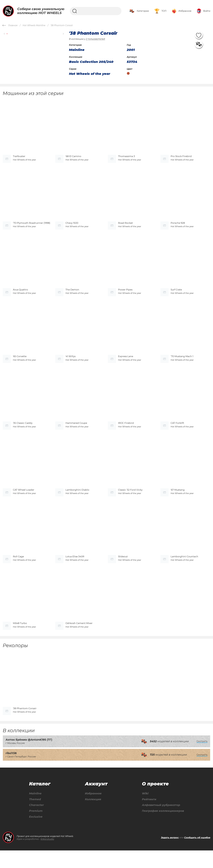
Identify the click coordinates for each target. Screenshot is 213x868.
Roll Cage (18, 570)
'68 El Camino (73, 158)
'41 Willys (71, 364)
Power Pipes (125, 295)
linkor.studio (47, 857)
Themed (35, 817)
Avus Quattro (20, 295)
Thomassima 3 (126, 158)
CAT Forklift (177, 433)
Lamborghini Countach (184, 570)
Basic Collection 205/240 (91, 62)
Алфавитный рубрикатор (161, 823)
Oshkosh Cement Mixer (79, 639)
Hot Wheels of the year (90, 74)
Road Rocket (125, 227)
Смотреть (202, 759)
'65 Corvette (20, 364)
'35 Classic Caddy (23, 433)
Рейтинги (149, 817)
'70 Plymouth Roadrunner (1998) (32, 227)
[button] (4, 34)
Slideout (123, 570)
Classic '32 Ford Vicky (130, 501)
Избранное (93, 811)
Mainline (35, 811)
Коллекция (93, 817)
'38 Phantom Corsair (25, 726)
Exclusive (36, 834)
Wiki (145, 811)
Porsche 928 (178, 227)
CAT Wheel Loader (24, 501)
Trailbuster (19, 158)
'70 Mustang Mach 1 (182, 364)
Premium (36, 828)
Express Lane (126, 364)
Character (36, 823)
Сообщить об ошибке (197, 855)
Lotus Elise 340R (75, 570)
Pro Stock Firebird (181, 158)
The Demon (72, 295)
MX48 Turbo (20, 639)
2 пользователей (95, 39)
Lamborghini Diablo (77, 501)
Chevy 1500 (72, 227)
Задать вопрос (170, 855)
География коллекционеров (163, 828)
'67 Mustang (178, 501)
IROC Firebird (126, 433)
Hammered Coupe (76, 433)
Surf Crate (176, 295)
